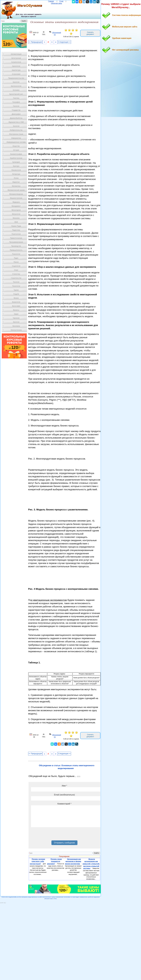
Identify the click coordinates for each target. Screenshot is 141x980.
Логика (16, 178)
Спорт (16, 270)
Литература (16, 174)
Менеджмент (16, 206)
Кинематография (16, 154)
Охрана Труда (16, 226)
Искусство (16, 146)
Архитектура (16, 70)
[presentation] (50, 835)
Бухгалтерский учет (16, 94)
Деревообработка (16, 118)
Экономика (16, 326)
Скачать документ (90, 33)
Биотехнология (16, 86)
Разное (16, 262)
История (16, 150)
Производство (16, 246)
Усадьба (16, 294)
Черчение (16, 318)
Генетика (16, 98)
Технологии (16, 286)
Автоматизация (16, 54)
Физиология (16, 302)
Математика (16, 186)
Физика (16, 298)
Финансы (16, 310)
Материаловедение (16, 194)
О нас (61, 1)
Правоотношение (16, 238)
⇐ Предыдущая (35, 42)
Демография (16, 114)
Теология (16, 282)
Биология (16, 82)
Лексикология (16, 170)
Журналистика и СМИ (16, 122)
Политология (16, 234)
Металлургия (16, 210)
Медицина (16, 202)
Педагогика (16, 230)
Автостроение (16, 58)
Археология (16, 66)
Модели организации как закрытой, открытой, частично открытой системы (91, 864)
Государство (16, 110)
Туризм (16, 290)
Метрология (16, 214)
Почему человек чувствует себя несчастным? (37, 861)
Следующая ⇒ (64, 42)
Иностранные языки (16, 134)
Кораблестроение (16, 158)
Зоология (16, 126)
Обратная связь (56, 3)
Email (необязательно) (64, 795)
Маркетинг (16, 182)
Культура (16, 166)
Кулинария (16, 162)
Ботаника (16, 90)
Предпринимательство (16, 78)
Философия (16, 306)
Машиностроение (16, 198)
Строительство (16, 278)
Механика (16, 218)
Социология (16, 266)
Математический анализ (16, 190)
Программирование (16, 242)
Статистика (16, 274)
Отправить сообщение (64, 843)
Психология (16, 254)
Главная (51, 1)
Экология (16, 322)
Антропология (16, 62)
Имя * (64, 786)
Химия (16, 314)
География (16, 102)
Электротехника (16, 330)
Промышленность (16, 250)
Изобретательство (16, 130)
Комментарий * (64, 804)
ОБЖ (16, 222)
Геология (16, 106)
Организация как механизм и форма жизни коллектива (73, 861)
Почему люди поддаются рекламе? (54, 861)
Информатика (16, 138)
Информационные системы (16, 142)
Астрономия (16, 74)
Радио (16, 258)
